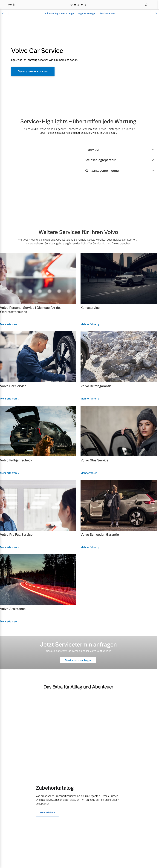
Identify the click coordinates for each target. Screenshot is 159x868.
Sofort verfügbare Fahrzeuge (59, 13)
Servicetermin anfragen (35, 72)
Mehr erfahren (8, 325)
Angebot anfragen (87, 13)
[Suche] (146, 5)
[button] (119, 149)
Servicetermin (107, 13)
